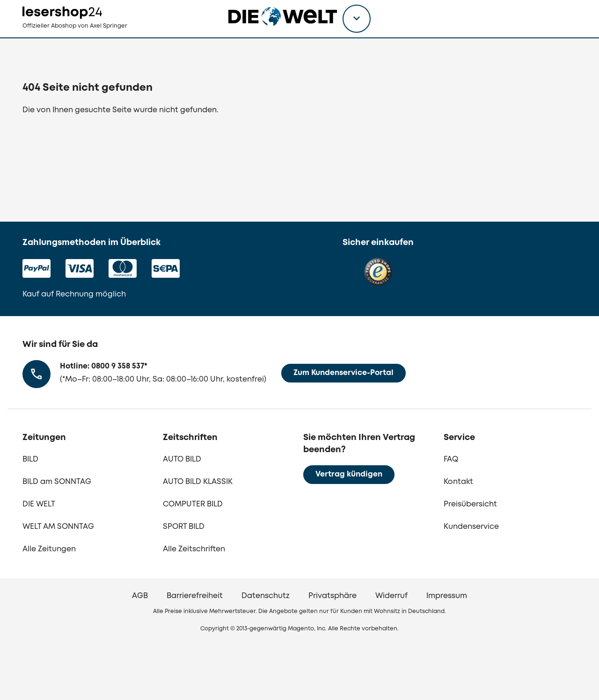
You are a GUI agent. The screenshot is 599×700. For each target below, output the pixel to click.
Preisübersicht (470, 504)
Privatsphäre (332, 596)
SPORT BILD (184, 527)
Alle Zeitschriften (194, 549)
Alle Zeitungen (49, 549)
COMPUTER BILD (193, 504)
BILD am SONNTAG (57, 482)
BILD (30, 459)
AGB (140, 596)
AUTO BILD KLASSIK (198, 482)
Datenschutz (266, 596)
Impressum (447, 596)
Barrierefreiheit (195, 596)
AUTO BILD (182, 459)
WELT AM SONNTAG (58, 527)
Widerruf (391, 596)
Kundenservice (471, 527)
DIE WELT (39, 504)
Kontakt (458, 482)
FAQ (451, 459)
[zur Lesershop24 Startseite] (92, 38)
